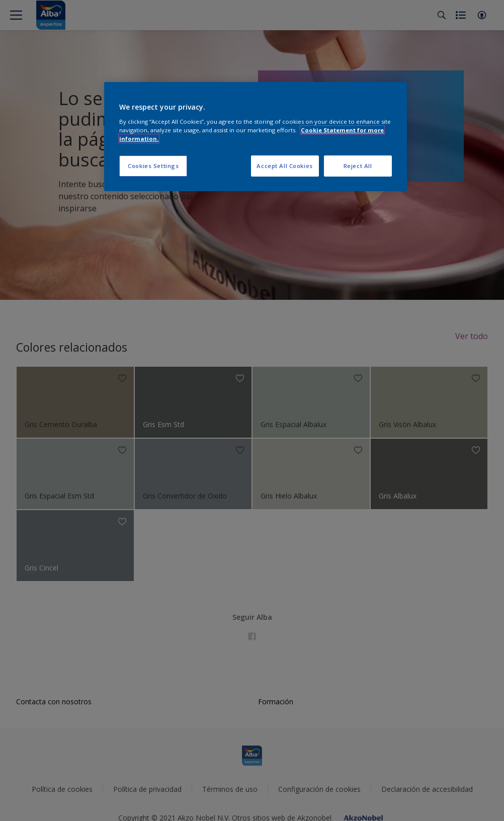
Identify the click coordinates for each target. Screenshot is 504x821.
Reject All (358, 166)
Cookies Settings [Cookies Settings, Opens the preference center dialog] (153, 166)
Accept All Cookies (284, 166)
